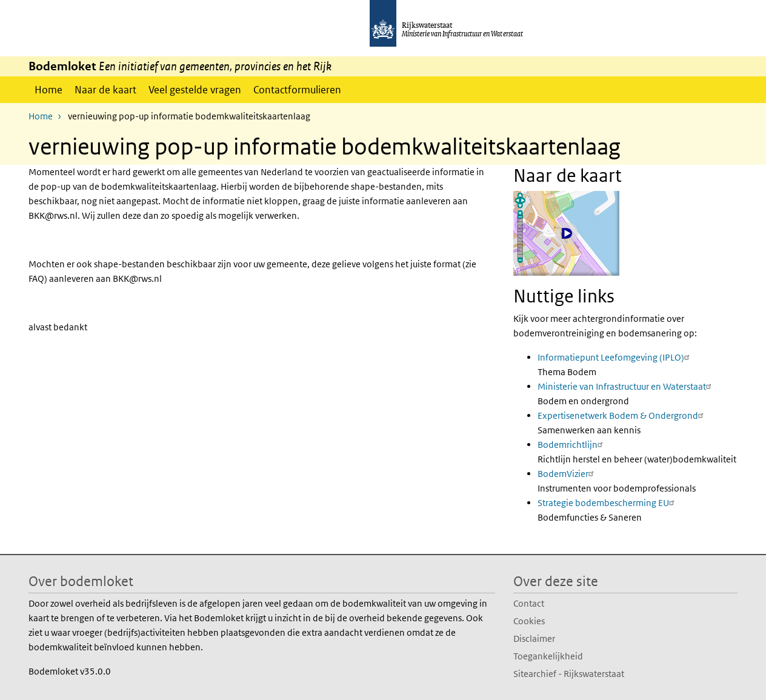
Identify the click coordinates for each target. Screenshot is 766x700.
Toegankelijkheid (548, 655)
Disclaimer (534, 638)
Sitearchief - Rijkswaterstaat (569, 673)
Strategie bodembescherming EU (608, 502)
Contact (529, 603)
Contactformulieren (297, 89)
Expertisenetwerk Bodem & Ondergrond (622, 415)
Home (48, 89)
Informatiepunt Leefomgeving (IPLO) (615, 357)
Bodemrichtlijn (572, 444)
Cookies (529, 620)
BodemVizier (567, 473)
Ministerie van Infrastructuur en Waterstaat (626, 386)
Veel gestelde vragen (195, 89)
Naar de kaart (105, 89)
